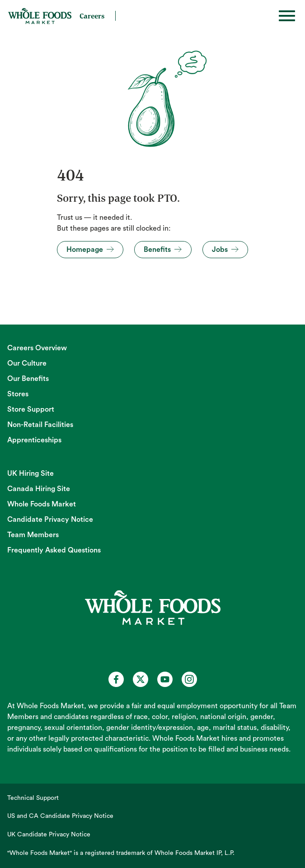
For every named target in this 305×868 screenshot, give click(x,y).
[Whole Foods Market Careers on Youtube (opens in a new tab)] (165, 679)
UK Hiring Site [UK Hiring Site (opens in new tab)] (30, 473)
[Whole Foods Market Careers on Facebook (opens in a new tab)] (116, 679)
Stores (18, 394)
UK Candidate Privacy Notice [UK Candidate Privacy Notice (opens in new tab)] (49, 835)
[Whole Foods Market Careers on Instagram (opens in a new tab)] (189, 679)
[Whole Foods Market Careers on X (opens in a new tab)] (141, 679)
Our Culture (27, 363)
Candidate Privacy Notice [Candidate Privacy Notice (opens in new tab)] (50, 520)
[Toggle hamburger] (287, 16)
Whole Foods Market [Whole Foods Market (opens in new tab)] (42, 504)
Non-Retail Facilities (40, 425)
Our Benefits (28, 379)
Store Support (31, 409)
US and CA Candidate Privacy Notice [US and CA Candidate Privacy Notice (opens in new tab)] (60, 816)
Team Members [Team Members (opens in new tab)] (33, 535)
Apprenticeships (34, 440)
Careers (92, 16)
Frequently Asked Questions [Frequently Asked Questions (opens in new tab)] (54, 550)
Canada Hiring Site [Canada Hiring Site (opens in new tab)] (39, 489)
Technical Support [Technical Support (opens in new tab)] (33, 798)
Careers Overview (37, 348)
